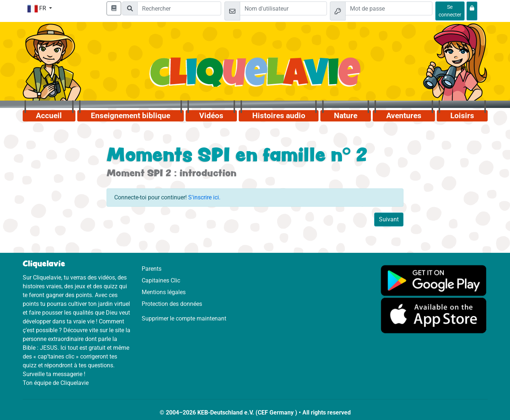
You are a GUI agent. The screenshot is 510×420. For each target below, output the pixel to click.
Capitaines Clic (161, 280)
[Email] (283, 8)
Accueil (49, 116)
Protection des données (172, 304)
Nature (346, 116)
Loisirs (462, 116)
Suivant (389, 219)
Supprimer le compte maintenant (184, 318)
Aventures (404, 116)
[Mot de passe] (389, 8)
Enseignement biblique (131, 116)
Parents (152, 269)
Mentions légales (164, 292)
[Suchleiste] (179, 8)
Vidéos (211, 116)
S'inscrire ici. (204, 197)
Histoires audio (279, 116)
